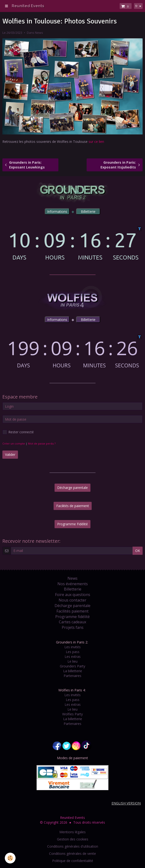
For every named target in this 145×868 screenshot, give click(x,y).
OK (138, 551)
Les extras (73, 657)
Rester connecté (18, 432)
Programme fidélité (72, 617)
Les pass (73, 652)
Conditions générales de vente (72, 854)
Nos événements (73, 584)
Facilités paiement (72, 611)
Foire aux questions (73, 595)
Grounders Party (72, 666)
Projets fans (73, 627)
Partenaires (72, 676)
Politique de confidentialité (73, 861)
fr (137, 6)
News (39, 33)
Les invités (72, 647)
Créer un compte (14, 443)
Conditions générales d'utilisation (73, 846)
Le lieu (72, 661)
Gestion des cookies (73, 839)
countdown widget (72, 243)
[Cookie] (10, 858)
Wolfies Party (72, 714)
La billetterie (73, 671)
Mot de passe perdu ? (42, 443)
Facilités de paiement (73, 506)
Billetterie (73, 589)
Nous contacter (72, 600)
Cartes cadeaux (72, 622)
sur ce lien (97, 142)
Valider (10, 454)
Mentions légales (72, 832)
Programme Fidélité (72, 524)
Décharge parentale (72, 488)
